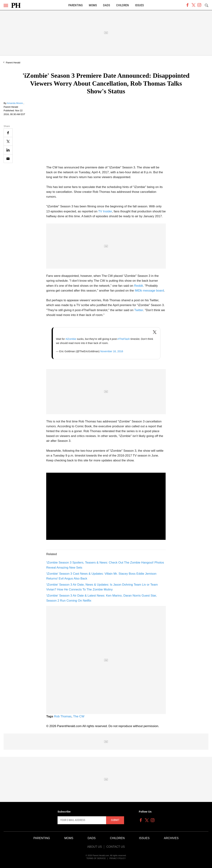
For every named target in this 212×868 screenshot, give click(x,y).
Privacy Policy (118, 858)
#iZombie (71, 339)
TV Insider (105, 211)
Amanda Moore (15, 103)
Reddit (139, 286)
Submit (115, 820)
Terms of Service (96, 858)
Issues (139, 5)
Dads (107, 5)
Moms (93, 5)
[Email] (8, 159)
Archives (171, 838)
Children (123, 5)
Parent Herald (13, 63)
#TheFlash (124, 339)
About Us (95, 847)
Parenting (76, 5)
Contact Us (116, 847)
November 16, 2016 (112, 351)
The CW (79, 716)
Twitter (139, 310)
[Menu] (6, 5)
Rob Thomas (63, 716)
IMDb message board (149, 291)
